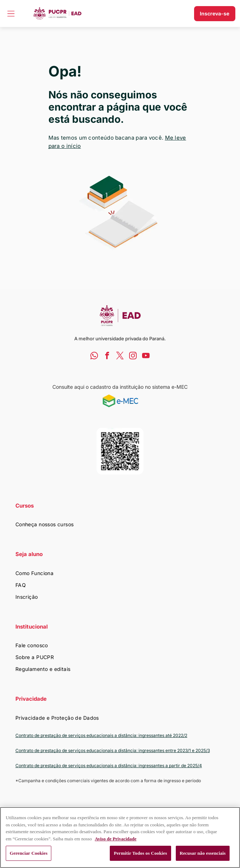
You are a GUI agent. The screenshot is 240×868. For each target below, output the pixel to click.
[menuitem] (120, 524)
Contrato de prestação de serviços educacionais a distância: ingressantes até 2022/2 (101, 735)
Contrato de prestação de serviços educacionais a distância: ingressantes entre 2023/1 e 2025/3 (113, 750)
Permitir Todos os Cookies (140, 853)
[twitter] (120, 356)
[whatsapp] (94, 356)
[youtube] (146, 356)
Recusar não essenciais (203, 853)
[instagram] (133, 356)
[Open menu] (11, 14)
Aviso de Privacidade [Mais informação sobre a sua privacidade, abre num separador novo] (116, 839)
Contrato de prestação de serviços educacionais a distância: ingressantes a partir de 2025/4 (109, 766)
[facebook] (107, 356)
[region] (120, 837)
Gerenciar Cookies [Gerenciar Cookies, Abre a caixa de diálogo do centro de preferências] (29, 853)
